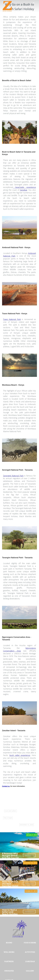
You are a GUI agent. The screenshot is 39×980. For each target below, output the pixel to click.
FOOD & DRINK (30, 943)
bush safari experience (20, 755)
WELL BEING (9, 952)
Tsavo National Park (12, 319)
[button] (35, 4)
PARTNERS (9, 961)
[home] (7, 6)
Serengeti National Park (13, 476)
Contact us (6, 786)
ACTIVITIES (30, 952)
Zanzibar (24, 190)
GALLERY (30, 971)
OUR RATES (9, 971)
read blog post (29, 855)
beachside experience (24, 187)
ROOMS (9, 943)
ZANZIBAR (30, 961)
